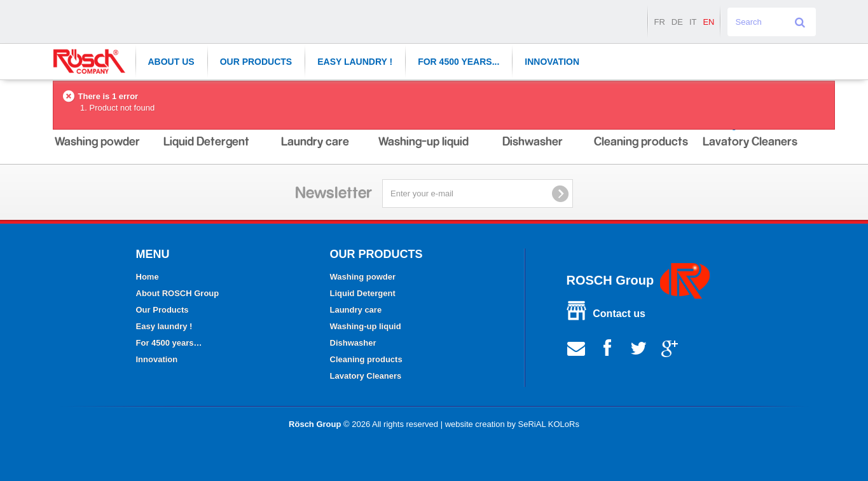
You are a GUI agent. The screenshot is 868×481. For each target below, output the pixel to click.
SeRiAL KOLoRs (549, 424)
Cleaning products (366, 359)
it (693, 22)
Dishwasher (353, 343)
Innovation (552, 62)
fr (659, 22)
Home (148, 277)
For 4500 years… (169, 343)
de (677, 22)
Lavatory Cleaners (366, 376)
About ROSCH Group (178, 293)
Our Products (256, 62)
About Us (171, 62)
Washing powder (363, 277)
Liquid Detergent (363, 293)
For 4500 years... (458, 62)
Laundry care (356, 310)
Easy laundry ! (355, 62)
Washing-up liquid (366, 326)
